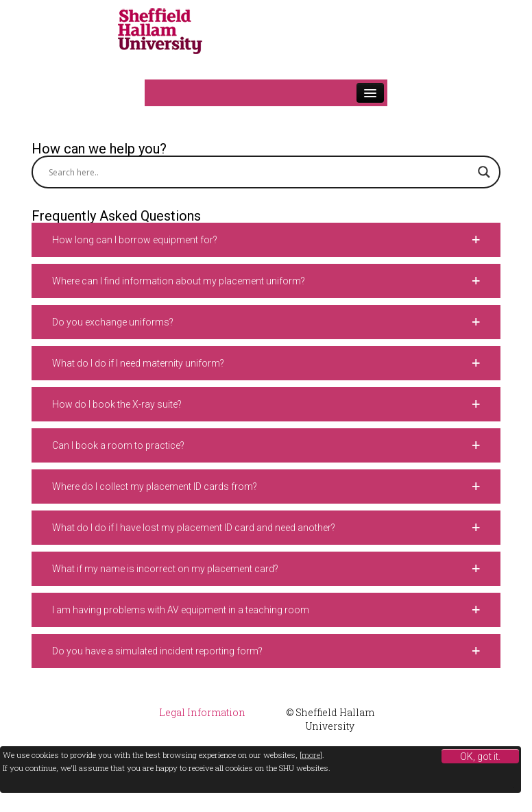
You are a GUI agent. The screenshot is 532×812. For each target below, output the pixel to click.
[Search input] (260, 172)
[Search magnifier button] (484, 172)
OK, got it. (480, 756)
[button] (266, 240)
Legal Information (202, 712)
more (311, 755)
